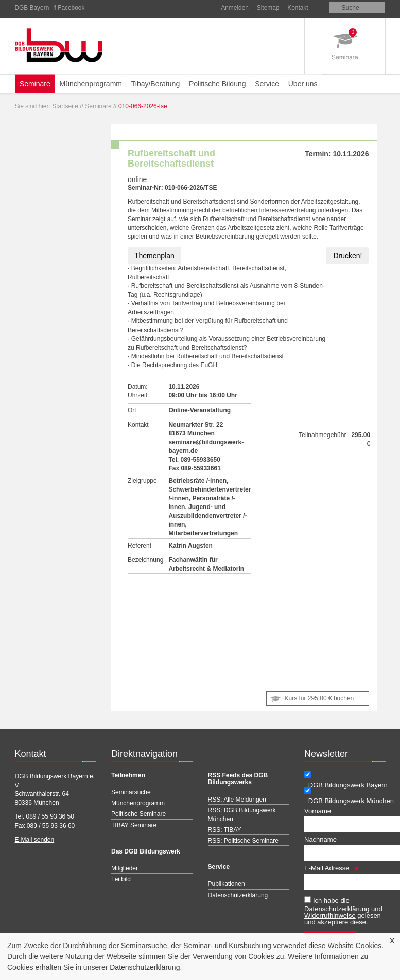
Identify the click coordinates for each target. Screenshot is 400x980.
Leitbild (121, 879)
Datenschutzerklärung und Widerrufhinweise (343, 912)
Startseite (65, 106)
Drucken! (347, 256)
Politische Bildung (218, 84)
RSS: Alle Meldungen (237, 800)
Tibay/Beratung (155, 84)
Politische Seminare (138, 814)
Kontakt (298, 8)
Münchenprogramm (91, 84)
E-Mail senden (35, 840)
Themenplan (154, 256)
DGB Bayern (32, 8)
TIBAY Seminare (134, 825)
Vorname (318, 811)
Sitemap (268, 8)
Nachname (320, 839)
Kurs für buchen (319, 698)
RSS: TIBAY (225, 830)
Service (267, 84)
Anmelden (235, 8)
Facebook (71, 8)
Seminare (35, 84)
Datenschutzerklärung (145, 967)
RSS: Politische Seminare (243, 841)
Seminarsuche (131, 792)
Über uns (303, 84)
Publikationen (227, 884)
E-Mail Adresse (331, 868)
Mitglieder (125, 868)
